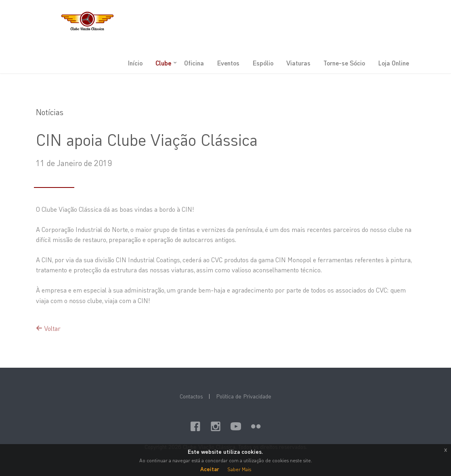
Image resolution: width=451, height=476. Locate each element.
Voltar (48, 334)
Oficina (194, 63)
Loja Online (393, 63)
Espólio (263, 63)
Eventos (228, 63)
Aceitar (210, 469)
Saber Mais (239, 469)
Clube (163, 63)
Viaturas (298, 63)
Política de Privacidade (244, 396)
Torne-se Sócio (344, 63)
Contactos (191, 396)
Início (135, 63)
